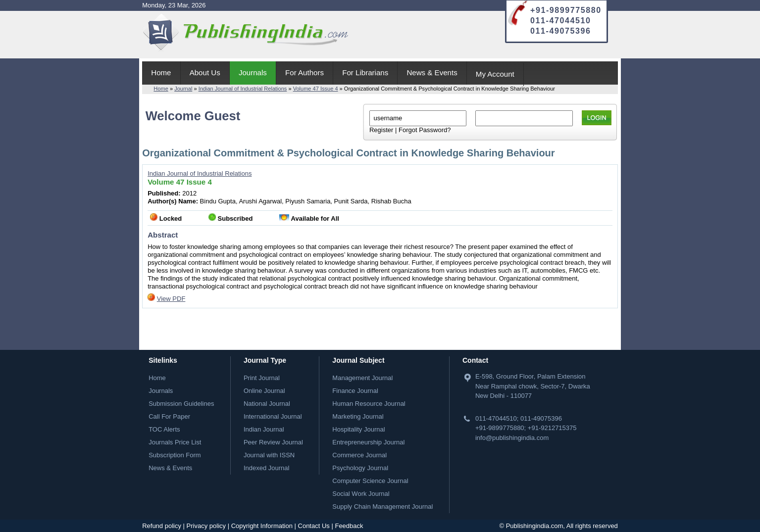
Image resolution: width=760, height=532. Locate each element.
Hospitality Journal (358, 429)
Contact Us (314, 526)
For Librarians (365, 73)
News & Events (432, 73)
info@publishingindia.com (512, 438)
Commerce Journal (359, 455)
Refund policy (162, 526)
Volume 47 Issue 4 (316, 89)
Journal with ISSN (269, 455)
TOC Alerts (164, 429)
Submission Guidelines (181, 404)
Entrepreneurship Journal (368, 442)
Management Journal (362, 378)
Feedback (349, 526)
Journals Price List (175, 442)
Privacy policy (206, 526)
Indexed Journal (267, 468)
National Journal (267, 404)
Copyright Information (262, 526)
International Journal (273, 416)
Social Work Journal (361, 494)
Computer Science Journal (370, 481)
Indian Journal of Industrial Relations (243, 89)
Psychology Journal (360, 468)
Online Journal (264, 391)
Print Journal (262, 378)
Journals (253, 73)
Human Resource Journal (369, 404)
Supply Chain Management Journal (382, 507)
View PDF (171, 299)
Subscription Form (175, 455)
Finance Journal (355, 391)
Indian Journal (264, 429)
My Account (495, 74)
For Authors (304, 73)
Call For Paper (169, 416)
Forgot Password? (425, 130)
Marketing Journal (358, 416)
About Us (205, 73)
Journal (183, 89)
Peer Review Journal (273, 442)
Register (381, 130)
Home (161, 73)
